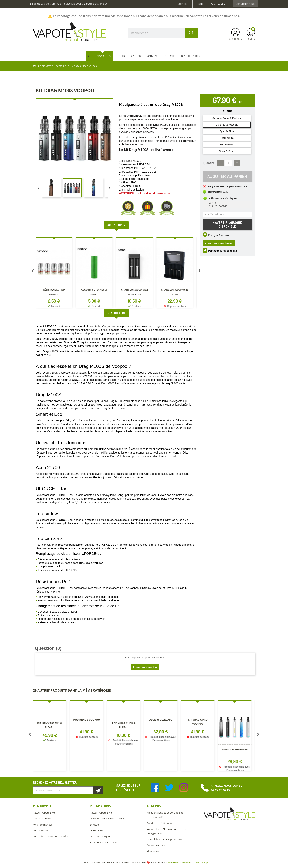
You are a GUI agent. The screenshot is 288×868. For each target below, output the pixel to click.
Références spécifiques (223, 199)
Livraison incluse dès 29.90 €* (107, 819)
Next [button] (200, 272)
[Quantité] (229, 163)
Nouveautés (97, 830)
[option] (56, 273)
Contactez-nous (245, 4)
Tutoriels (182, 4)
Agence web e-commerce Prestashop (187, 863)
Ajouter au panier (227, 176)
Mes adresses (41, 830)
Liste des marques (100, 836)
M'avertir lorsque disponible (227, 225)
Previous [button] (33, 272)
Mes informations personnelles (51, 836)
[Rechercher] (163, 33)
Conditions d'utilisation (160, 823)
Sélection (95, 825)
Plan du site (153, 851)
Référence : (215, 192)
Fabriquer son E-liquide (103, 842)
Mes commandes (43, 825)
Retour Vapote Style (44, 813)
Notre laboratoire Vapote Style (164, 839)
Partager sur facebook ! (223, 251)
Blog (201, 4)
